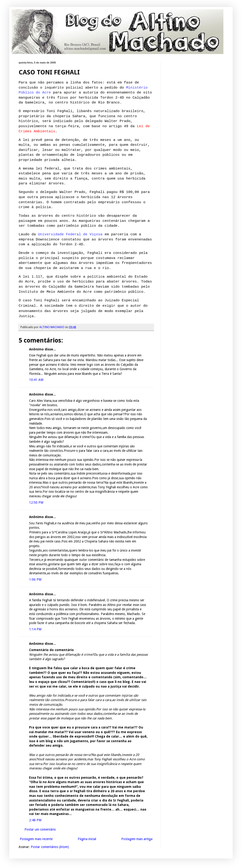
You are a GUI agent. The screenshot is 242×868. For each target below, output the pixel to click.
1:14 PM (35, 629)
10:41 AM (36, 380)
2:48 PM (35, 820)
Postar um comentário (40, 829)
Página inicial (87, 839)
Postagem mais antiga (137, 839)
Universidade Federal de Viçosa (70, 234)
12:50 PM (36, 502)
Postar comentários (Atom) (50, 847)
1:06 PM (35, 579)
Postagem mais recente (36, 839)
